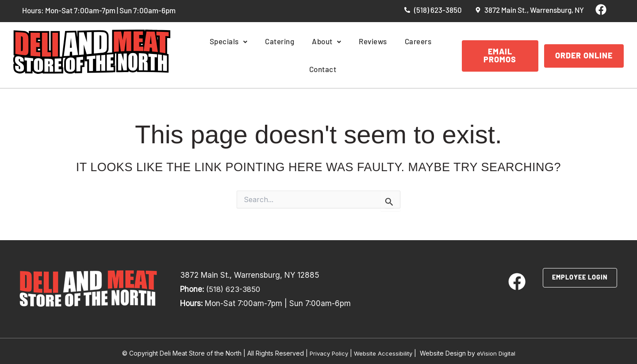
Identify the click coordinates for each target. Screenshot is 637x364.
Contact (431, 54)
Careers (391, 54)
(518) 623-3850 (235, 284)
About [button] (309, 54)
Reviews (351, 54)
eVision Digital (499, 348)
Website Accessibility (383, 348)
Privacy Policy (326, 348)
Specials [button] (221, 54)
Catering (267, 54)
